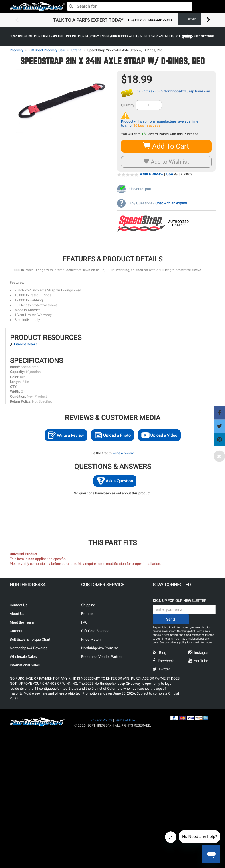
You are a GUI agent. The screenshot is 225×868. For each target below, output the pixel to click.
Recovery (17, 50)
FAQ (84, 622)
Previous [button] (17, 20)
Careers (16, 631)
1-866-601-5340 (160, 20)
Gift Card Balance (95, 631)
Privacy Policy (101, 720)
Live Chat (135, 20)
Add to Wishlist (166, 162)
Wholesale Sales (23, 657)
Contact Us (19, 605)
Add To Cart (166, 146)
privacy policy (178, 642)
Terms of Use (125, 720)
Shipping (88, 605)
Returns (87, 614)
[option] (113, 20)
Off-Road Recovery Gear (47, 50)
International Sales (25, 665)
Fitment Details (26, 344)
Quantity (128, 105)
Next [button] (208, 20)
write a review (123, 453)
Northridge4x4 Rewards (29, 648)
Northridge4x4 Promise (100, 648)
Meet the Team (22, 622)
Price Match (91, 639)
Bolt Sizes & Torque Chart (30, 639)
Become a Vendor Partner (102, 657)
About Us (17, 614)
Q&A (169, 174)
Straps (76, 50)
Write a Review (151, 174)
